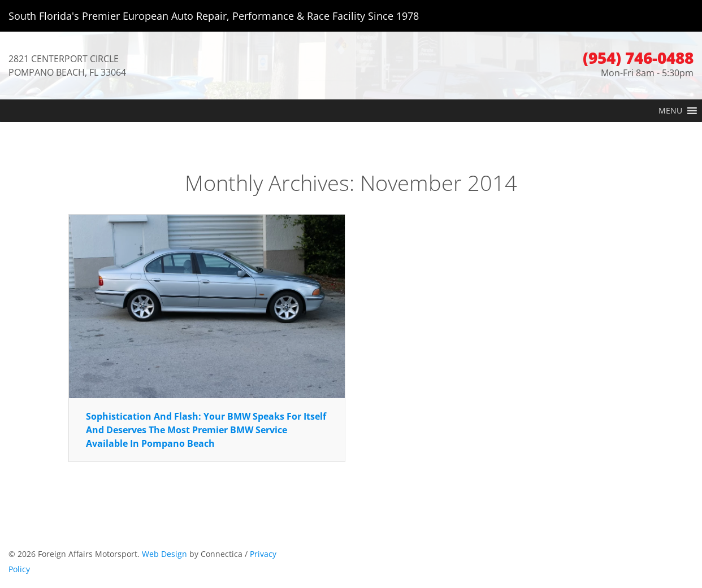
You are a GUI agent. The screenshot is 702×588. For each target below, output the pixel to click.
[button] (670, 111)
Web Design (164, 554)
